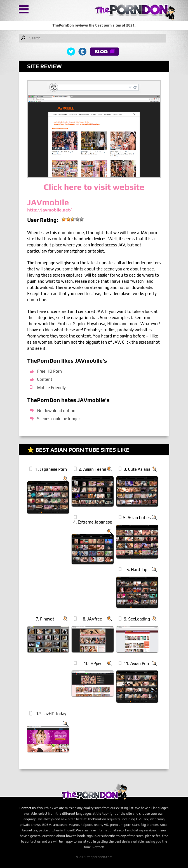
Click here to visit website (94, 187)
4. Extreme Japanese (93, 522)
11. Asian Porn (137, 663)
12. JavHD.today (51, 714)
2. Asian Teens (92, 469)
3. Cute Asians (137, 469)
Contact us (28, 808)
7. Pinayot (45, 619)
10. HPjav (92, 663)
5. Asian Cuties (137, 518)
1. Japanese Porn (51, 469)
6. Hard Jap (137, 569)
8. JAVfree (92, 619)
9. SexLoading (137, 619)
